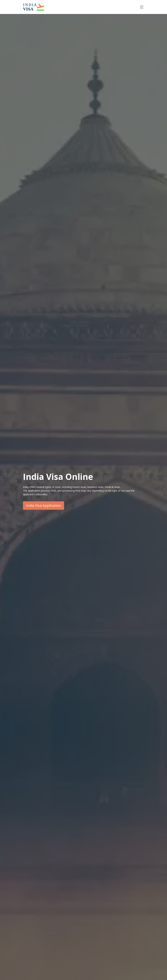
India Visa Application (44, 505)
